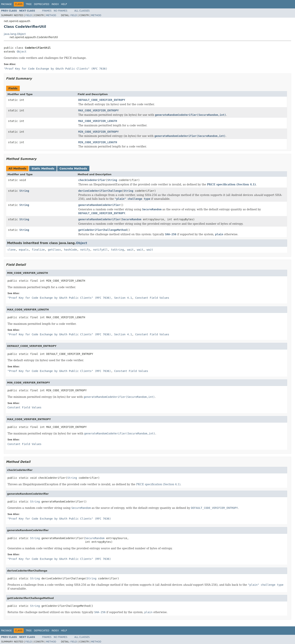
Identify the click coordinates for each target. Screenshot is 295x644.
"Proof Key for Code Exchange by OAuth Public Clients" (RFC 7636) (56, 69)
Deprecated (42, 4)
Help (64, 4)
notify (85, 250)
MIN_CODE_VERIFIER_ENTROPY (98, 132)
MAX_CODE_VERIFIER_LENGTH (98, 121)
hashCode (70, 250)
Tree (29, 4)
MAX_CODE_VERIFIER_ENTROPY (98, 110)
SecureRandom (132, 219)
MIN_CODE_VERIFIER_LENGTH (98, 142)
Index (55, 4)
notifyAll (101, 250)
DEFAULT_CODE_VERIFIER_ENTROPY (102, 100)
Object (22, 52)
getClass (54, 250)
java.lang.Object (15, 34)
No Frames (61, 11)
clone (12, 250)
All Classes (82, 11)
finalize (38, 250)
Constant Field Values (152, 298)
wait (130, 250)
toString (117, 250)
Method (51, 15)
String (112, 180)
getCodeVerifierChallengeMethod (103, 230)
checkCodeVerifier (92, 180)
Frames (47, 11)
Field (29, 15)
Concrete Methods (73, 169)
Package (6, 4)
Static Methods (43, 169)
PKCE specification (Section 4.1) (231, 184)
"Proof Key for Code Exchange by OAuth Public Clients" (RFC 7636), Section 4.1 (70, 298)
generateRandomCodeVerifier (99, 205)
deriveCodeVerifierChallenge (100, 191)
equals (24, 250)
